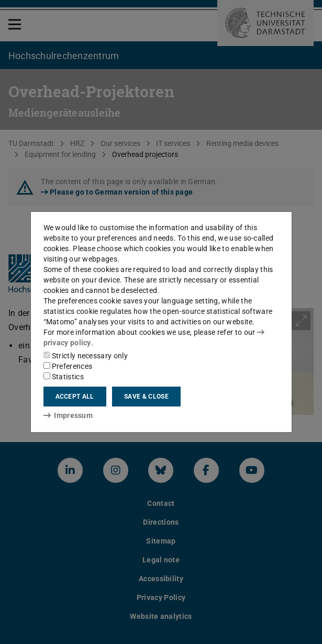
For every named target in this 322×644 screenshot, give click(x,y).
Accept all (75, 397)
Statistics (64, 377)
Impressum (68, 415)
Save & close (146, 397)
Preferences (68, 366)
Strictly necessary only (86, 356)
